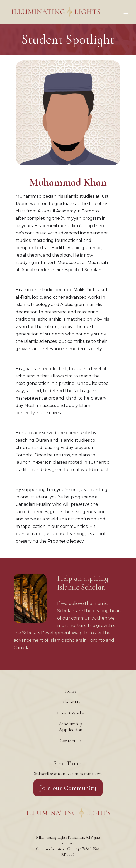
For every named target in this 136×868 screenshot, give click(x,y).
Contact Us (71, 741)
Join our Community (68, 788)
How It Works (71, 713)
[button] (125, 12)
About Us (71, 702)
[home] (65, 12)
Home (71, 691)
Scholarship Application (71, 727)
